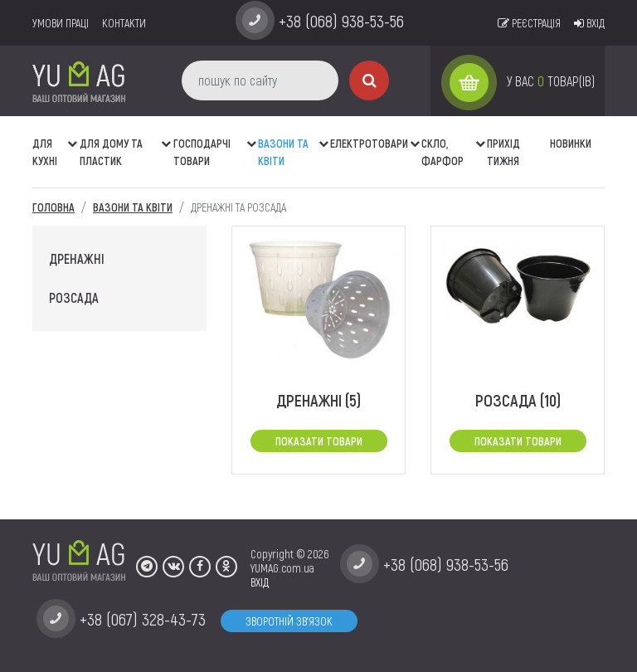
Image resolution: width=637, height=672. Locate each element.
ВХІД (260, 582)
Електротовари (369, 143)
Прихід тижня (503, 152)
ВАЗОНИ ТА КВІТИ (283, 152)
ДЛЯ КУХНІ (45, 152)
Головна (53, 207)
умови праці (61, 23)
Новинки (571, 143)
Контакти (124, 23)
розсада (74, 297)
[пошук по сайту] (260, 80)
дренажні (77, 258)
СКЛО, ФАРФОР (442, 152)
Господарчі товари (202, 152)
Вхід (589, 23)
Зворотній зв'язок (289, 621)
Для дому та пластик (111, 152)
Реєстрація (529, 23)
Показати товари (319, 441)
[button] (74, 135)
